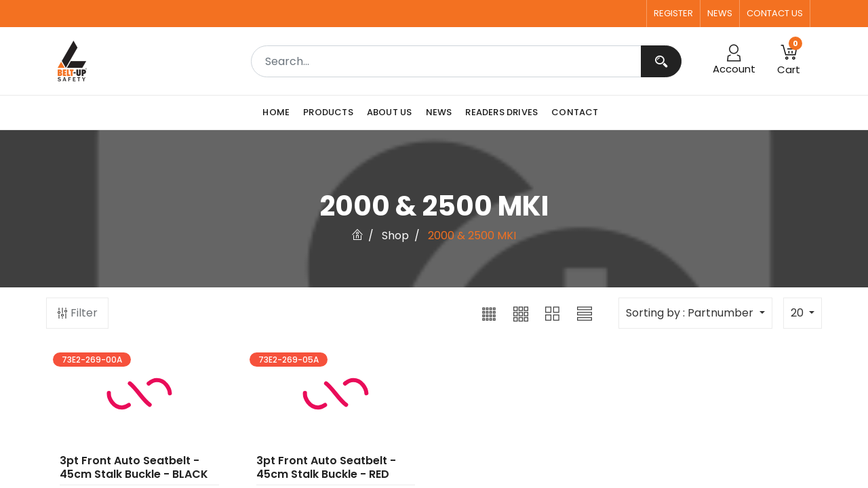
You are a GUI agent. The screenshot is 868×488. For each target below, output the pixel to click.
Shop (395, 236)
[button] (489, 313)
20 (798, 313)
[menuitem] (279, 113)
